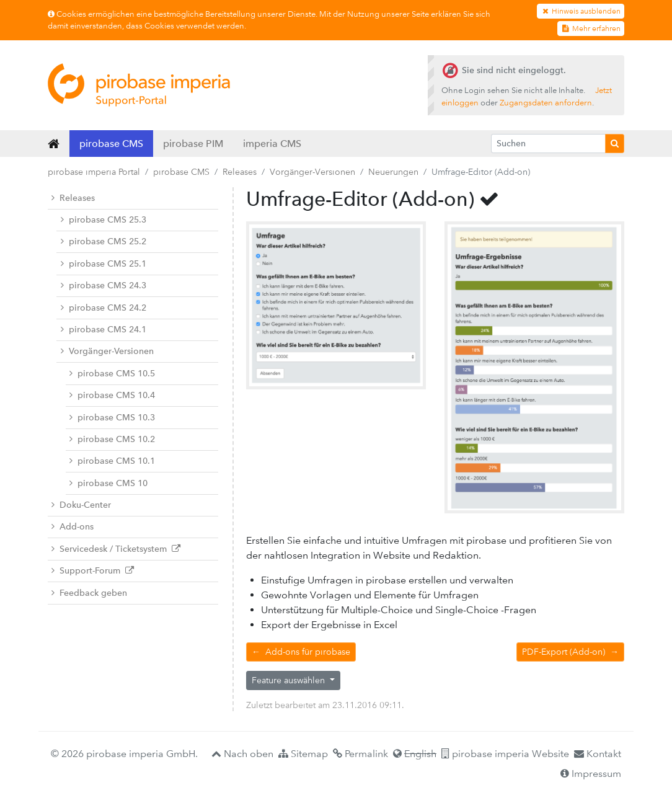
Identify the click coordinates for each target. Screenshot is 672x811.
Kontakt (598, 754)
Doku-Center (81, 505)
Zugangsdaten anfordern (546, 103)
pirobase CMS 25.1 (104, 264)
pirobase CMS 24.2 (104, 308)
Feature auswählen (290, 680)
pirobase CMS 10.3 (112, 418)
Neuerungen (393, 172)
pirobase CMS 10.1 (112, 461)
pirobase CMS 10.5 (112, 374)
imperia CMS (272, 144)
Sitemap (303, 754)
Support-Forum (93, 571)
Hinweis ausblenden (581, 11)
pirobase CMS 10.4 (112, 395)
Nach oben (242, 754)
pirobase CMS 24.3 (104, 286)
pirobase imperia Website (505, 754)
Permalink (360, 754)
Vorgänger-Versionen (312, 172)
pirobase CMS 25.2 (104, 242)
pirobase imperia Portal (94, 172)
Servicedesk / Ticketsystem (116, 549)
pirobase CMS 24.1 (104, 330)
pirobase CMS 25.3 (104, 220)
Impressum (591, 773)
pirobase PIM (193, 144)
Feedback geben (89, 593)
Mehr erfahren (591, 29)
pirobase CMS (111, 144)
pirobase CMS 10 (108, 483)
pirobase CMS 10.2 (112, 439)
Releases (240, 172)
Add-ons (73, 527)
